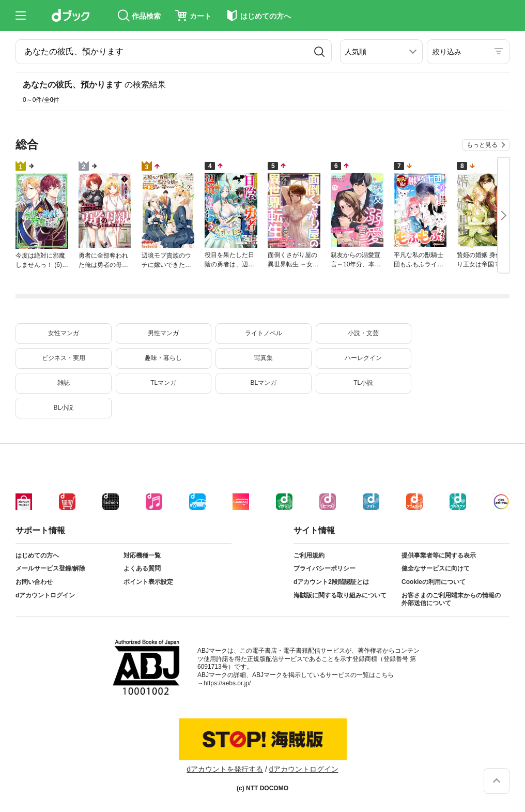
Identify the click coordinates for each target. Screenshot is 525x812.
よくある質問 (142, 568)
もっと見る (482, 145)
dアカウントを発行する (225, 769)
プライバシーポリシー (325, 568)
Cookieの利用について (434, 582)
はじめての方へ (37, 555)
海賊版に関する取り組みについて (340, 595)
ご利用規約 (309, 555)
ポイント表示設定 (148, 582)
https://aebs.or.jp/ (227, 683)
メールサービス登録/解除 (50, 568)
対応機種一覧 (142, 555)
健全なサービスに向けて (436, 568)
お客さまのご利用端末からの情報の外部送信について (451, 599)
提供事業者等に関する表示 (439, 555)
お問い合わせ (34, 582)
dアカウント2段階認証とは (331, 582)
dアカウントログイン (45, 595)
